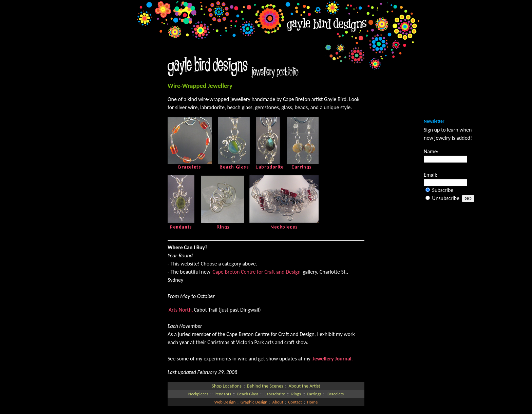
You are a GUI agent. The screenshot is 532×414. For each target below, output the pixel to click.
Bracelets (336, 394)
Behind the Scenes (265, 386)
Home (312, 402)
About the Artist (304, 386)
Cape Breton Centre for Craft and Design (257, 272)
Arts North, (181, 310)
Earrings (314, 394)
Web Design (225, 402)
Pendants (223, 394)
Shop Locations (227, 386)
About (278, 402)
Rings (296, 394)
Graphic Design (254, 402)
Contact (295, 402)
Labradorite (275, 394)
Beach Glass (248, 394)
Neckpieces (198, 394)
